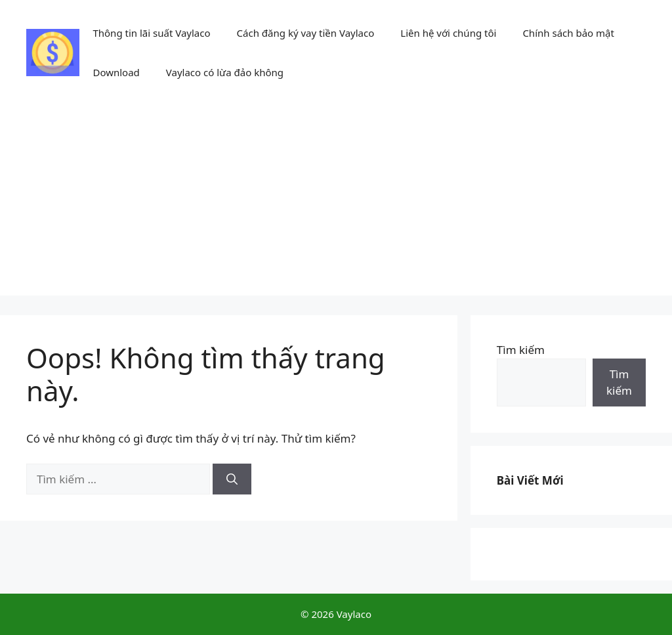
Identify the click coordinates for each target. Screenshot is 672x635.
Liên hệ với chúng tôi (448, 33)
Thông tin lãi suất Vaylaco (151, 33)
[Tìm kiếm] (232, 479)
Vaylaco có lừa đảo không (225, 72)
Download (116, 72)
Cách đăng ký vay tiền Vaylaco (306, 33)
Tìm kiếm (521, 350)
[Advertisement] (336, 204)
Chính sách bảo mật (568, 33)
